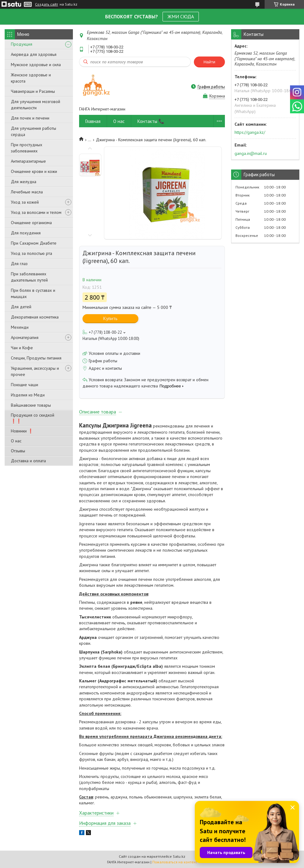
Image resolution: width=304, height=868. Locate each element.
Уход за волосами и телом (36, 212)
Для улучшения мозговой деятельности (36, 105)
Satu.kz (179, 856)
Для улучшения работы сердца (34, 131)
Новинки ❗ (22, 431)
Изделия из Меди (28, 395)
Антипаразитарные (28, 161)
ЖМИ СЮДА (181, 16)
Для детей (21, 307)
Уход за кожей (25, 202)
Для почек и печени (30, 118)
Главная (93, 121)
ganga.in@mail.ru (251, 153)
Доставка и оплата (28, 461)
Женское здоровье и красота (31, 78)
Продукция (22, 44)
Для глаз (19, 264)
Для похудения (26, 233)
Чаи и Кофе (22, 348)
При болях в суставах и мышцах (33, 293)
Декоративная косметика (35, 317)
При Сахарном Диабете (34, 243)
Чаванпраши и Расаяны (33, 91)
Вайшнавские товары (31, 405)
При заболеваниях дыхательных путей (29, 277)
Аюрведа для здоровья (34, 54)
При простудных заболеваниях (27, 148)
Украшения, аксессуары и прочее (35, 371)
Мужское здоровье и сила (36, 65)
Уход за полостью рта (31, 253)
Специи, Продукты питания (36, 358)
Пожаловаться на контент (175, 862)
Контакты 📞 (151, 121)
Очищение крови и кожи (34, 171)
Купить (110, 318)
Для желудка (24, 182)
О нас (16, 441)
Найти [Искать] (209, 62)
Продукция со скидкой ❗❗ (33, 418)
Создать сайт (47, 4)
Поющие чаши (25, 385)
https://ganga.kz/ (250, 132)
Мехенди (20, 327)
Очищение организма (31, 223)
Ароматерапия (25, 337)
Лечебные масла (27, 192)
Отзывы (18, 451)
